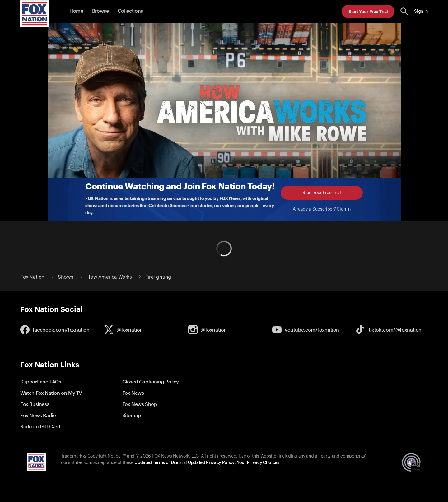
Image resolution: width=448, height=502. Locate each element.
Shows (65, 277)
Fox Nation (32, 277)
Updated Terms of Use (156, 463)
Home (76, 11)
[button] (404, 11)
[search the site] (404, 11)
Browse (100, 11)
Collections (130, 11)
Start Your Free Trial (368, 12)
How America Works (109, 277)
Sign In (344, 209)
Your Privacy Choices (258, 463)
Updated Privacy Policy (211, 463)
